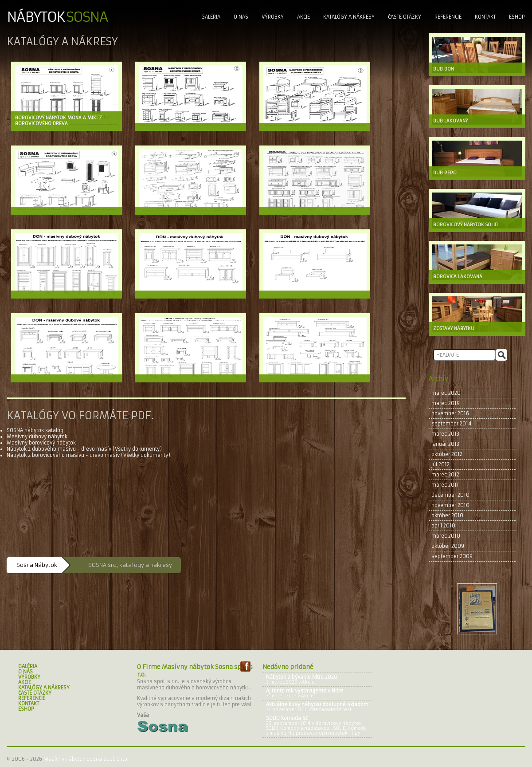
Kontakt (485, 17)
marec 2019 (446, 403)
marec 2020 (446, 393)
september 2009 (452, 556)
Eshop (517, 17)
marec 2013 (445, 434)
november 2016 (450, 413)
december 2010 (450, 495)
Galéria (211, 17)
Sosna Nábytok (37, 565)
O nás (241, 17)
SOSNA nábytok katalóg (35, 430)
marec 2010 (446, 536)
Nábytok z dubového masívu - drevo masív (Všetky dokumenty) (84, 449)
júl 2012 (440, 464)
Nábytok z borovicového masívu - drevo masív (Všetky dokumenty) (88, 455)
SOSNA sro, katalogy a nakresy (130, 565)
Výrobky (273, 17)
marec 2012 (445, 475)
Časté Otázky (405, 17)
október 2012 (447, 454)
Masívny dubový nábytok (37, 437)
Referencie (448, 17)
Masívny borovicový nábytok (41, 443)
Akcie (303, 17)
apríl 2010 (443, 526)
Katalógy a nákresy (349, 17)
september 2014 (452, 424)
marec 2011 (445, 485)
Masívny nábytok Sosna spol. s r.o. (86, 759)
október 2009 (448, 546)
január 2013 (445, 444)
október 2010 (447, 515)
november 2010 (450, 505)
